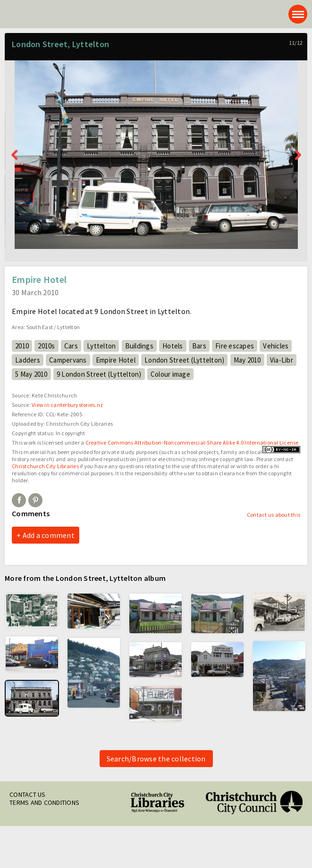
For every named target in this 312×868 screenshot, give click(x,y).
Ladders (28, 360)
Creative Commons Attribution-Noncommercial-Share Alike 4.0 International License (192, 442)
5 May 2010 (31, 374)
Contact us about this (274, 515)
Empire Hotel (116, 360)
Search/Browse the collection (156, 759)
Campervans (68, 360)
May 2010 (247, 360)
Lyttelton (101, 346)
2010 (22, 346)
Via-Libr (282, 360)
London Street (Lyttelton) (184, 360)
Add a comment (49, 535)
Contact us (28, 794)
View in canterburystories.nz (67, 405)
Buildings (139, 346)
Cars (71, 346)
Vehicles (276, 346)
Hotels (173, 346)
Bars (199, 346)
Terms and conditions (44, 802)
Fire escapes (235, 346)
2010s (46, 346)
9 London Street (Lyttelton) (99, 374)
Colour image (170, 374)
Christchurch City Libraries (45, 466)
